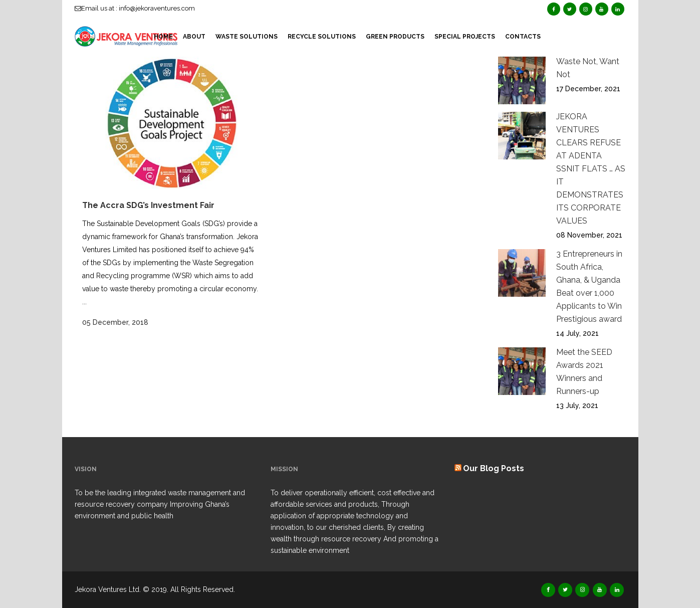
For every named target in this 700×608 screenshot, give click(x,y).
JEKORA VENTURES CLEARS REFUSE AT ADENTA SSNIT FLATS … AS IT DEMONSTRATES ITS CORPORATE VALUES (591, 169)
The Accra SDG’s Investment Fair (148, 205)
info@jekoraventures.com (157, 8)
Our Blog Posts (494, 468)
